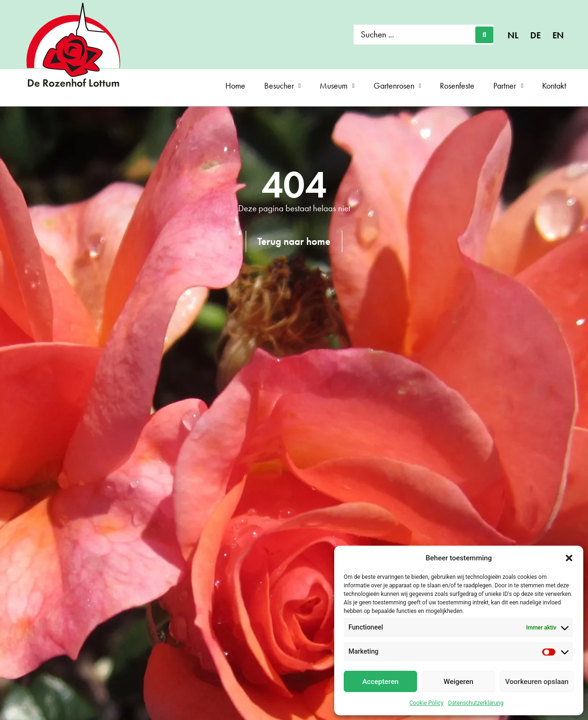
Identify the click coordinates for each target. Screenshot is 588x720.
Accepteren (380, 682)
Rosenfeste (457, 85)
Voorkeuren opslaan (537, 682)
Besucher (283, 86)
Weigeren (459, 682)
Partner (508, 86)
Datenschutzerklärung (476, 703)
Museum (337, 86)
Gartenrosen (397, 86)
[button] (569, 558)
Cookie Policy (427, 703)
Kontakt (554, 85)
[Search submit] (484, 35)
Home (235, 85)
